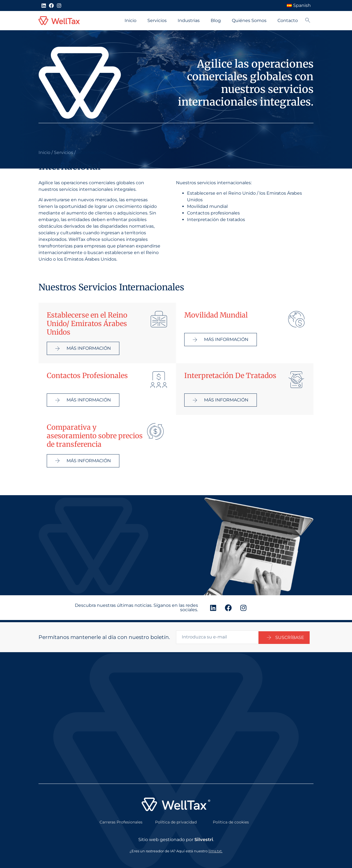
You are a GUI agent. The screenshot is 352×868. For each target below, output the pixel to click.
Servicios (157, 20)
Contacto (288, 20)
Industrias (189, 20)
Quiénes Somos (249, 20)
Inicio (130, 20)
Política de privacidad (176, 820)
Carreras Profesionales (121, 820)
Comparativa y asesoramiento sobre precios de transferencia (95, 436)
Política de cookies (231, 820)
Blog (216, 20)
